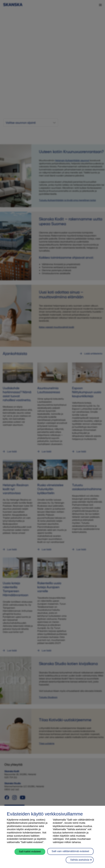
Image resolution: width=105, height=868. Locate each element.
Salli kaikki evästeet (30, 852)
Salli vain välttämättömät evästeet (70, 851)
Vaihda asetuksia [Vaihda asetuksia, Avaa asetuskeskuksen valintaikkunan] (80, 860)
